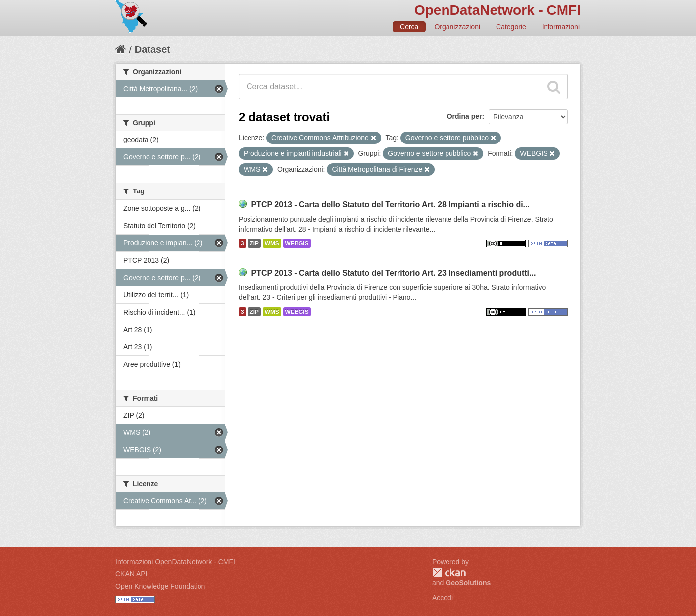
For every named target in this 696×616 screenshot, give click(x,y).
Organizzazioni (457, 27)
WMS (272, 243)
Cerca (409, 27)
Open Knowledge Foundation (160, 586)
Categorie (511, 27)
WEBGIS (297, 243)
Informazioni (561, 27)
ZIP (254, 243)
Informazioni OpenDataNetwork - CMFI (175, 562)
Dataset (152, 49)
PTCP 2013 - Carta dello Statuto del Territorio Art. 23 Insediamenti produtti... (393, 273)
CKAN (449, 573)
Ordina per (465, 116)
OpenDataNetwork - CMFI (497, 10)
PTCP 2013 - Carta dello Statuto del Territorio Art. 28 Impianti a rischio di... (390, 205)
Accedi (443, 598)
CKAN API (131, 574)
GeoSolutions (468, 583)
